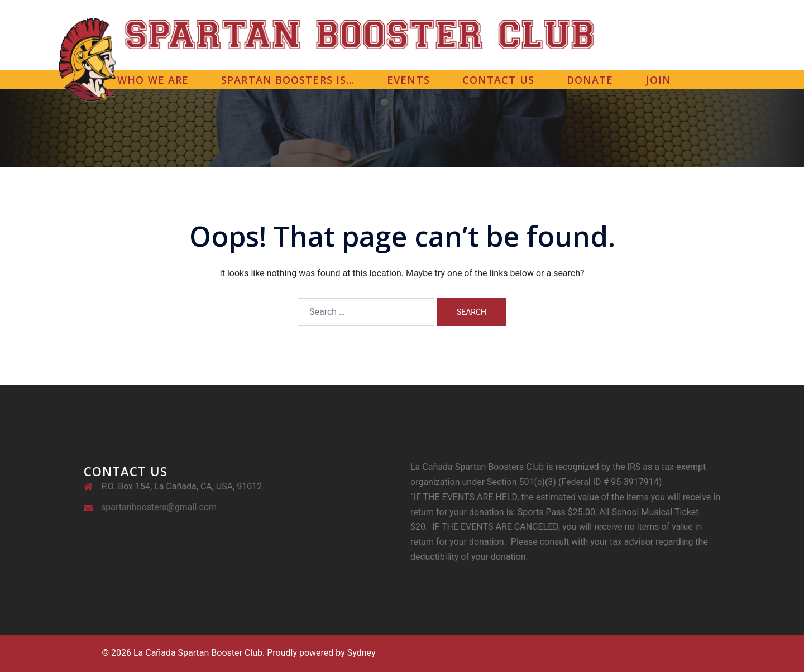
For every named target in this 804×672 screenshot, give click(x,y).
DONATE (590, 80)
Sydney (362, 653)
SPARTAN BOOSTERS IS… (288, 80)
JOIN (658, 80)
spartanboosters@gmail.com (159, 507)
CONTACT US (498, 80)
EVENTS (408, 80)
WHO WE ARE (153, 80)
